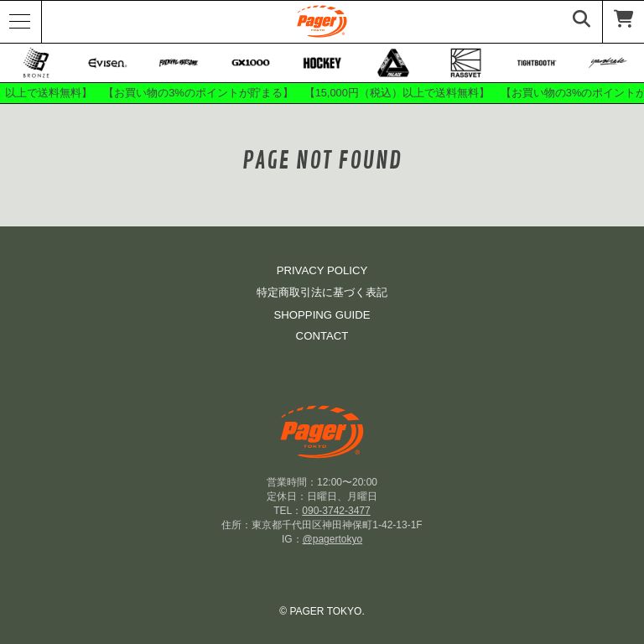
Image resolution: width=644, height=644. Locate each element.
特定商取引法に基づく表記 (322, 292)
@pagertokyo (333, 539)
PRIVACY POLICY (322, 270)
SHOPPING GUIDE (322, 315)
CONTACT (322, 336)
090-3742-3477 (336, 511)
